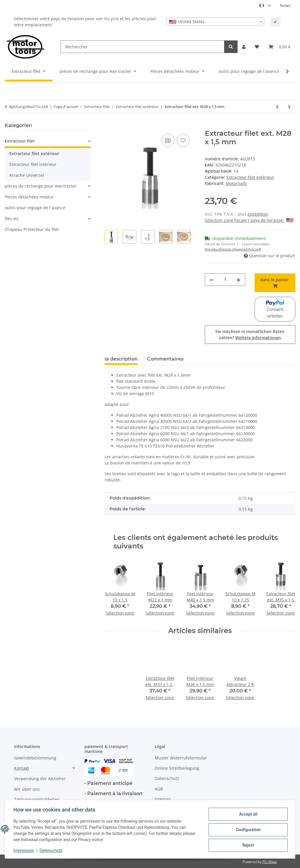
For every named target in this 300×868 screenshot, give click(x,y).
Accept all (247, 814)
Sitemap (163, 799)
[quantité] (225, 280)
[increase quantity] (238, 280)
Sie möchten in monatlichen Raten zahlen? (250, 334)
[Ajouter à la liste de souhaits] (183, 140)
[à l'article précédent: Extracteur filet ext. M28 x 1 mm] (277, 107)
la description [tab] (121, 359)
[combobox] (215, 22)
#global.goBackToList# (28, 107)
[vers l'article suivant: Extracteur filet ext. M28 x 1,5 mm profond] (289, 107)
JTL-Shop (270, 862)
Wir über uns (27, 789)
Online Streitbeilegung (177, 768)
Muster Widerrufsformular (181, 758)
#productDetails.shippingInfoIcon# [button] (233, 249)
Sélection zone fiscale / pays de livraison (249, 220)
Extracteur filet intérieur (33, 164)
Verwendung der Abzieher (40, 779)
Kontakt (22, 768)
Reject (247, 845)
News (285, 5)
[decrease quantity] (212, 280)
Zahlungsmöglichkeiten (37, 799)
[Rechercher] (143, 47)
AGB (159, 789)
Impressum (25, 850)
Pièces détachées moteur (29, 197)
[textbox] (215, 22)
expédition (258, 214)
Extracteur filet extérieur (250, 177)
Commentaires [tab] (165, 359)
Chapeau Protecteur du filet (32, 229)
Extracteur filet (20, 141)
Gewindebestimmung (35, 758)
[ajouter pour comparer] (168, 140)
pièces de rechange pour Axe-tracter (41, 186)
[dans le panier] (109, 126)
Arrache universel (27, 175)
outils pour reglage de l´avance (35, 208)
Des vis (12, 218)
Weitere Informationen (258, 338)
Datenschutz (52, 850)
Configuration (247, 830)
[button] (244, 47)
